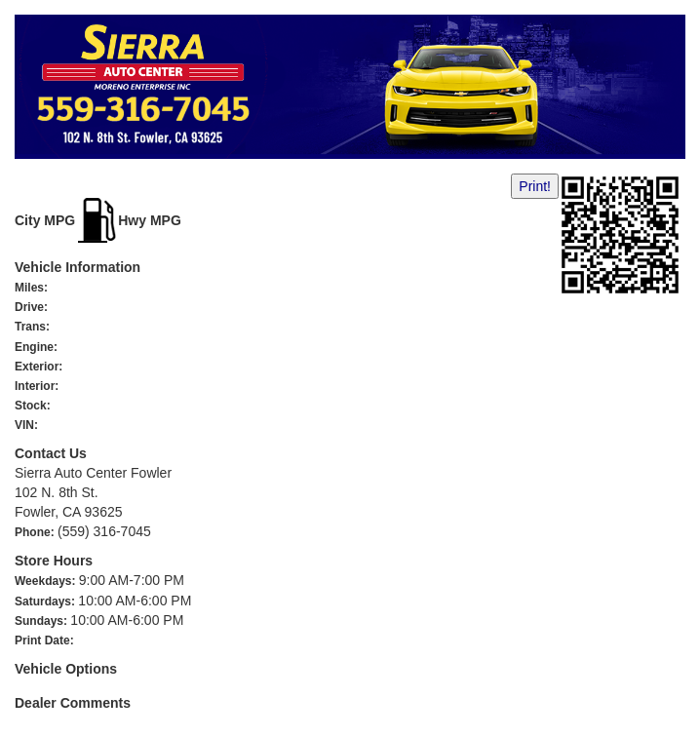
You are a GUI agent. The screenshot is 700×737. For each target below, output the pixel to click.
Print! (535, 186)
